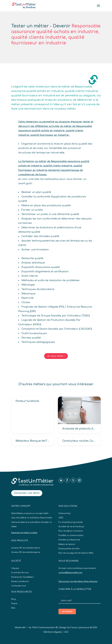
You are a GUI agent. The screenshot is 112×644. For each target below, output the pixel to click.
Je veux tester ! (56, 356)
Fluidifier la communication (71, 535)
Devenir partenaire (20, 581)
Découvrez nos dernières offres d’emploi (78, 581)
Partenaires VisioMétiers (22, 577)
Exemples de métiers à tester (24, 533)
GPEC (61, 518)
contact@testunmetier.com (70, 573)
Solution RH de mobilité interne (25, 548)
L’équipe (15, 568)
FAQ (13, 608)
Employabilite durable (69, 549)
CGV (66, 632)
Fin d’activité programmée (71, 522)
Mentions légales (53, 632)
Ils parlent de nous (20, 573)
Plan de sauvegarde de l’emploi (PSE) (76, 553)
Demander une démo (27, 493)
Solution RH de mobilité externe (26, 552)
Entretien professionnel (69, 540)
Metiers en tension (67, 544)
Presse (14, 604)
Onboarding (64, 513)
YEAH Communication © (45, 628)
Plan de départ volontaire (71, 531)
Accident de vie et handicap (71, 527)
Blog (13, 599)
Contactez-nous (19, 586)
